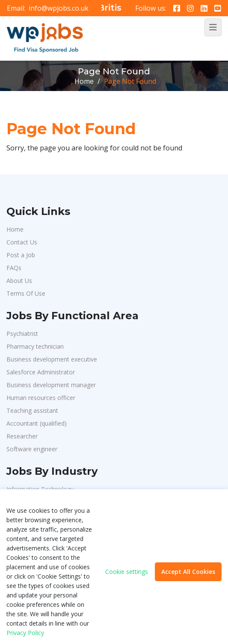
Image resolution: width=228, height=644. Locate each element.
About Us (19, 281)
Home (84, 81)
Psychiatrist (22, 334)
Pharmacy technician (35, 346)
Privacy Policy (25, 633)
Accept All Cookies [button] (188, 572)
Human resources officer (41, 398)
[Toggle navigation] (213, 27)
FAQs (14, 268)
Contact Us (22, 242)
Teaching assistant (32, 410)
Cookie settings (127, 572)
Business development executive (52, 359)
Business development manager (51, 385)
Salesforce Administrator (41, 372)
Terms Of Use (26, 293)
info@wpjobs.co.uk (59, 8)
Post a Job (21, 255)
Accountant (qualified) (37, 423)
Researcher (22, 436)
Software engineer (32, 449)
